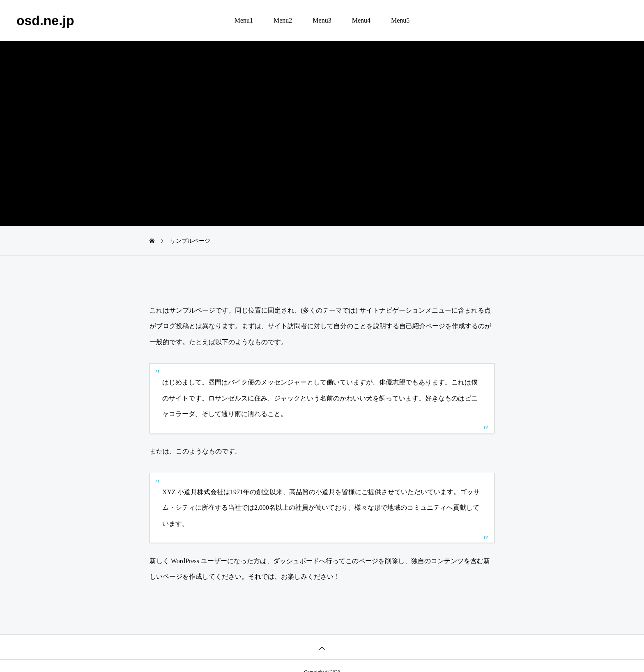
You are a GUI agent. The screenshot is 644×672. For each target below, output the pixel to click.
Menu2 (283, 20)
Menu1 (244, 20)
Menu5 (400, 20)
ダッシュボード (296, 561)
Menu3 (322, 20)
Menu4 (361, 20)
